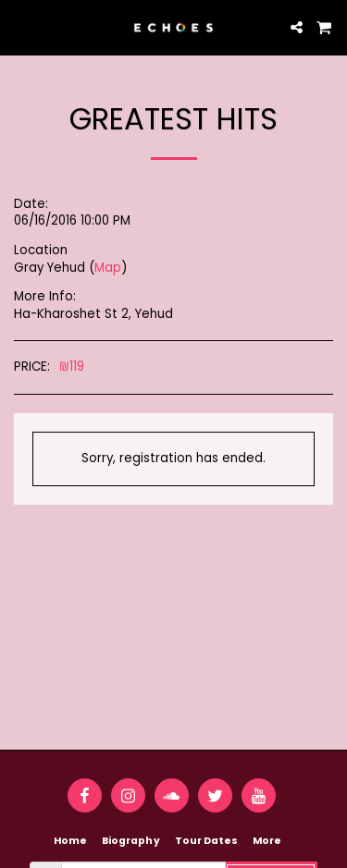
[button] (20, 27)
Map (108, 268)
